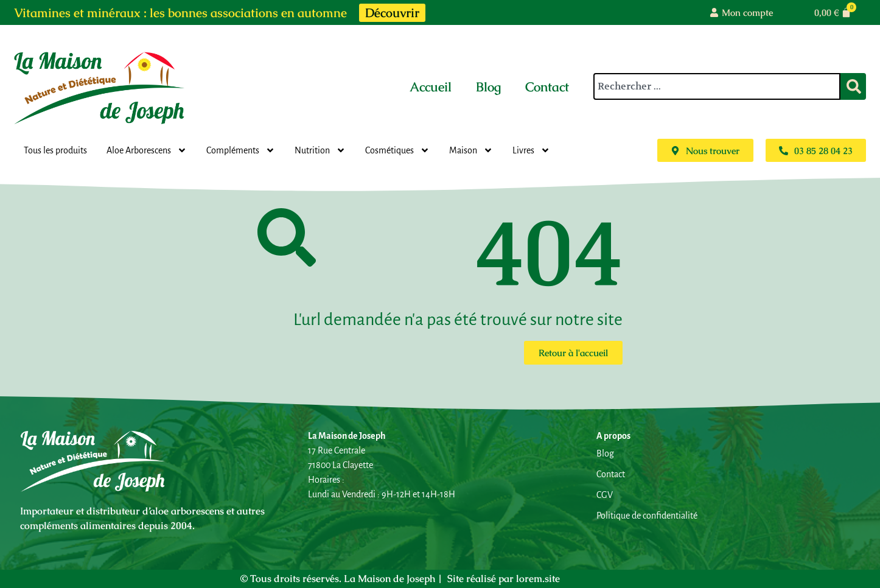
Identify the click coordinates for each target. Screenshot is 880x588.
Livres (531, 150)
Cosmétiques (397, 150)
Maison (471, 150)
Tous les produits (55, 150)
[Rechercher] (853, 86)
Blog (488, 87)
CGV (605, 495)
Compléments (241, 150)
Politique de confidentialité (647, 516)
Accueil (431, 87)
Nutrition (320, 150)
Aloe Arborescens (147, 150)
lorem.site (538, 579)
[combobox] (717, 86)
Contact (547, 87)
